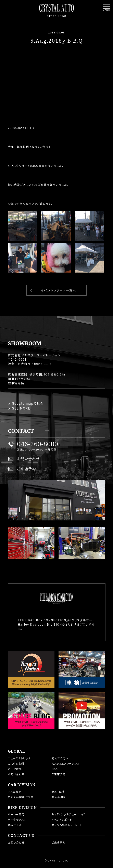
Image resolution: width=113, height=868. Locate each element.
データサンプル (17, 820)
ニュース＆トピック (19, 758)
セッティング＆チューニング (68, 814)
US (21, 836)
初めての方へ (60, 758)
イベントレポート (62, 820)
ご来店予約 (27, 469)
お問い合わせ (28, 459)
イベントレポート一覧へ (59, 290)
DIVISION (22, 785)
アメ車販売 (15, 792)
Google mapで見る (28, 403)
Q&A (55, 769)
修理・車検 (58, 792)
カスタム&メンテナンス (66, 764)
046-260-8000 (38, 444)
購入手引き (59, 797)
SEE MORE (21, 408)
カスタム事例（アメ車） (21, 797)
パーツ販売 (15, 769)
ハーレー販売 (16, 814)
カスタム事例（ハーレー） (67, 825)
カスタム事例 (16, 764)
